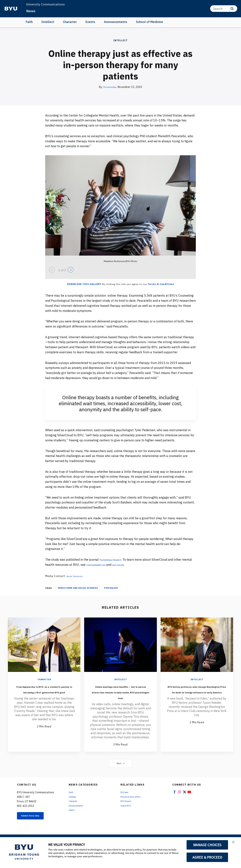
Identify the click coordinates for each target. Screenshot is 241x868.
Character (70, 22)
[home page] (11, 9)
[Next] (71, 270)
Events (90, 22)
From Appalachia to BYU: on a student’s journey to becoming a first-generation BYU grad (44, 694)
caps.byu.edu (143, 565)
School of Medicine (149, 22)
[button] (235, 844)
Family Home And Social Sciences (78, 588)
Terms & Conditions (161, 284)
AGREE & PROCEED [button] (207, 857)
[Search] (224, 9)
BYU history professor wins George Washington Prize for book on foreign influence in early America (197, 694)
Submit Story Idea (36, 828)
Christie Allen (110, 87)
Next (121, 775)
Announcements (116, 22)
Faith (29, 22)
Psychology (111, 588)
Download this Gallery (84, 284)
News (32, 11)
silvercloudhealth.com (112, 565)
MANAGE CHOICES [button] (207, 845)
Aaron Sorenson (77, 576)
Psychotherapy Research (117, 560)
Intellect (48, 22)
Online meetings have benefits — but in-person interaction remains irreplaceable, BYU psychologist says (120, 697)
